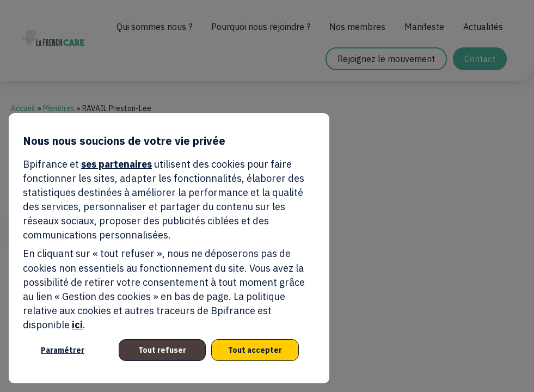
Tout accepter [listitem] (255, 350)
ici (77, 325)
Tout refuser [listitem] (162, 350)
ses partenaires (116, 164)
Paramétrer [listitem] (63, 350)
